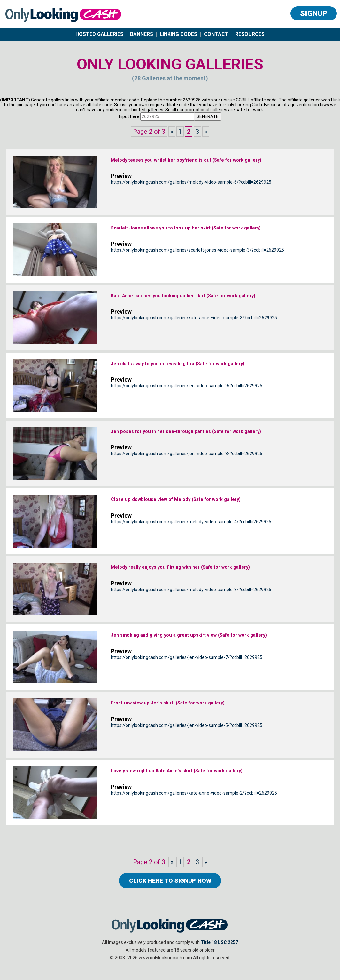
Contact (216, 34)
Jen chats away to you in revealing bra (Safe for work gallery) (217, 365)
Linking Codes (178, 34)
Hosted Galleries (99, 34)
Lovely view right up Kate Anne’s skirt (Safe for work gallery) (216, 772)
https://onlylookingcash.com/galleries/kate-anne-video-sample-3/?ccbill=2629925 (194, 332)
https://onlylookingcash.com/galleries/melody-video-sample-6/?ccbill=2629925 (191, 196)
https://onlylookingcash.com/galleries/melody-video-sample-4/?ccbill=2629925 (191, 524)
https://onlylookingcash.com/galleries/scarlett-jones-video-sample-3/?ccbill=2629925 (197, 264)
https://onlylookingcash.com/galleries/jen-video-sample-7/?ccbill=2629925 (187, 671)
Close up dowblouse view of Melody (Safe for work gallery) (214, 500)
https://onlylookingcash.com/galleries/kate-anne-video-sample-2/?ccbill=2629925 (194, 796)
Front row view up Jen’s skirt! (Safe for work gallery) (202, 704)
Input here (129, 116)
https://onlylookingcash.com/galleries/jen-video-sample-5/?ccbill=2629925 (187, 728)
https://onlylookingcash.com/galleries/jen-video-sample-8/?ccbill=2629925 (187, 467)
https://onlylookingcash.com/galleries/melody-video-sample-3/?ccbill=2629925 (191, 603)
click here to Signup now (170, 883)
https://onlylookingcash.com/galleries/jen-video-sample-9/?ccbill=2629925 (187, 389)
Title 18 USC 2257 (219, 948)
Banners (142, 34)
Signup (314, 13)
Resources (250, 34)
